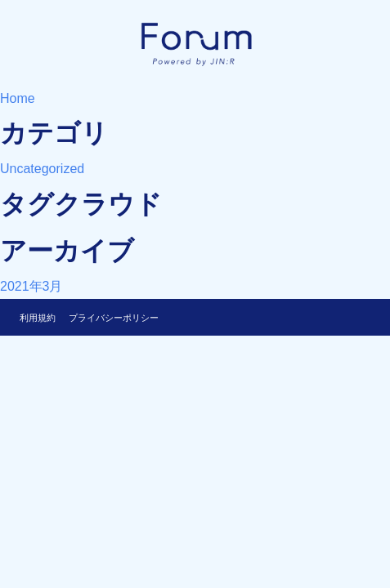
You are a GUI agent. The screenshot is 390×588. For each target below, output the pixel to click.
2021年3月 (31, 286)
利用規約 (38, 318)
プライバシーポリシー (114, 318)
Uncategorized (42, 169)
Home (18, 98)
